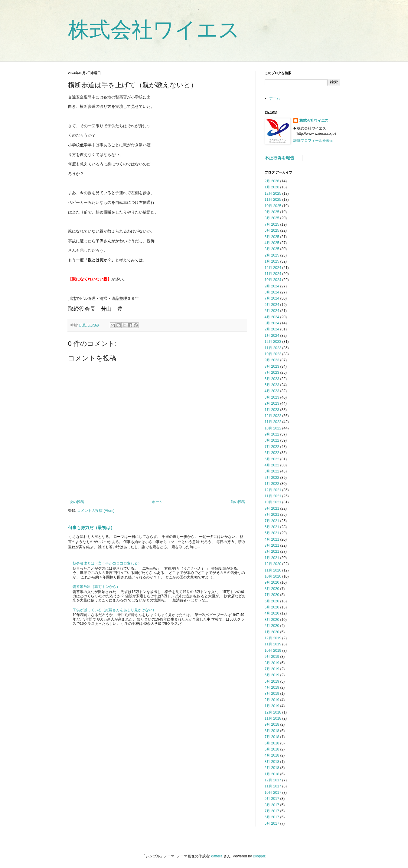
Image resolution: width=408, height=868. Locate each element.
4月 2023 (272, 391)
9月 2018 (272, 724)
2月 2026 (272, 181)
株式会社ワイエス (154, 30)
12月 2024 (273, 268)
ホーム (157, 502)
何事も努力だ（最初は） (91, 528)
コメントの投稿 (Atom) (96, 511)
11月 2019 (273, 644)
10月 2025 (273, 206)
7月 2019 (272, 669)
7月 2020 (272, 595)
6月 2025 (272, 230)
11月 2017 (273, 786)
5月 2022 (272, 459)
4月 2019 (272, 687)
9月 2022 (272, 434)
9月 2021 (272, 509)
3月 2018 (272, 762)
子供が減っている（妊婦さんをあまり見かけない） (114, 610)
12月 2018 (273, 712)
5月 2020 (272, 607)
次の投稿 (77, 502)
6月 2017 (272, 817)
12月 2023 (273, 342)
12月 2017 (273, 780)
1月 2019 (272, 706)
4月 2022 (272, 465)
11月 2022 (273, 422)
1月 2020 (272, 632)
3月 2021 (272, 545)
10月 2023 (273, 354)
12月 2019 (273, 638)
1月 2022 (272, 484)
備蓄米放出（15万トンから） (96, 587)
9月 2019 (272, 657)
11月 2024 (273, 274)
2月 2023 (272, 403)
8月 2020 (272, 589)
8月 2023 (272, 366)
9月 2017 (272, 799)
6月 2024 (272, 305)
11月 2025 (273, 200)
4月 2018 (272, 755)
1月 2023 (272, 410)
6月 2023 (272, 379)
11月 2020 (273, 570)
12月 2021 (273, 490)
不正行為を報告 (279, 158)
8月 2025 (272, 218)
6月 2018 (272, 743)
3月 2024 (272, 323)
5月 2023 (272, 385)
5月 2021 (272, 533)
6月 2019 (272, 675)
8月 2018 (272, 731)
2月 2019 (272, 700)
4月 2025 (272, 243)
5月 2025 (272, 237)
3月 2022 (272, 471)
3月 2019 (272, 694)
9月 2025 (272, 212)
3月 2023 (272, 397)
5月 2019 (272, 681)
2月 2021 (272, 552)
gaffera (217, 856)
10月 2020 (273, 576)
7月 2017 (272, 811)
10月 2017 (273, 793)
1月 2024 (272, 336)
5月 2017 (272, 823)
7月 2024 (272, 298)
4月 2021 (272, 539)
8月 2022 (272, 440)
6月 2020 (272, 601)
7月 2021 (272, 521)
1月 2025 (272, 261)
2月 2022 (272, 478)
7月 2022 (272, 447)
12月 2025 (273, 194)
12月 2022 (273, 416)
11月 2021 (273, 496)
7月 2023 (272, 373)
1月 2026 (272, 187)
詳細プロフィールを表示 (313, 141)
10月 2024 (273, 280)
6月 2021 (272, 527)
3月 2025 (272, 249)
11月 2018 (273, 718)
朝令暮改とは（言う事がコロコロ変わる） (107, 563)
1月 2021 (272, 558)
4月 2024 (272, 317)
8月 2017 (272, 805)
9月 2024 (272, 286)
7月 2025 (272, 224)
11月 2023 (273, 348)
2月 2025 (272, 255)
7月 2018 (272, 737)
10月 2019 (273, 651)
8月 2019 (272, 663)
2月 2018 (272, 768)
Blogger (259, 856)
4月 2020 (272, 613)
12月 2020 (273, 564)
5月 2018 (272, 749)
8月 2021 (272, 515)
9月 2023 (272, 360)
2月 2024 (272, 329)
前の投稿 (238, 502)
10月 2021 (273, 502)
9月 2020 (272, 582)
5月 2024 (272, 311)
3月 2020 (272, 620)
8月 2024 (272, 292)
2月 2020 (272, 626)
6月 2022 (272, 453)
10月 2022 (273, 428)
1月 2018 (272, 774)
